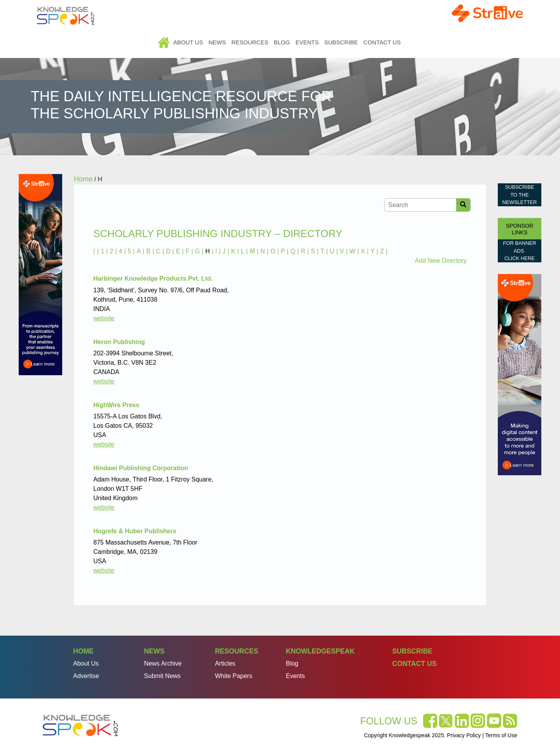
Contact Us (382, 42)
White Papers (234, 676)
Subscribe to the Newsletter (520, 195)
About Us (188, 42)
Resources (250, 42)
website (104, 318)
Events (307, 42)
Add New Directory (441, 261)
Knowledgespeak (320, 651)
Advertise (86, 676)
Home (164, 42)
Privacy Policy (464, 735)
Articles (225, 663)
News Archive (163, 663)
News (217, 42)
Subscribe (341, 42)
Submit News (162, 676)
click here (520, 258)
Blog (282, 42)
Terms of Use (501, 735)
